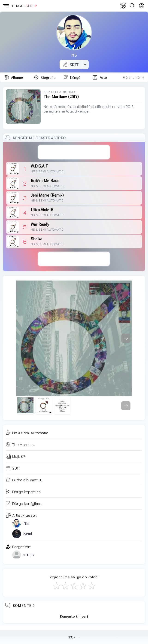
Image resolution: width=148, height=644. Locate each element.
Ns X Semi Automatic (30, 433)
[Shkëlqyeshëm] (91, 586)
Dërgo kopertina (26, 492)
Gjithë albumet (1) (27, 480)
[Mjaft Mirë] (83, 586)
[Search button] (132, 6)
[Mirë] (74, 586)
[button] (6, 6)
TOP (74, 637)
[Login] (142, 6)
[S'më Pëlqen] (56, 586)
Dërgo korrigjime (27, 504)
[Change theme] (123, 6)
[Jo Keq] (65, 586)
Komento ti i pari (74, 616)
